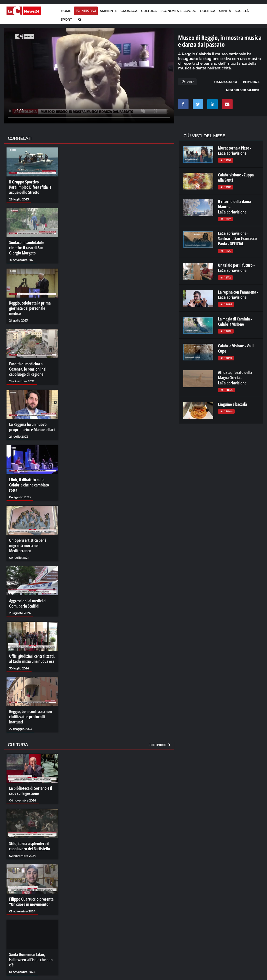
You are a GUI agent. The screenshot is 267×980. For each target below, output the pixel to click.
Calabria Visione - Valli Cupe (236, 348)
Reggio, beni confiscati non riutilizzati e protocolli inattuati (31, 717)
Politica (208, 11)
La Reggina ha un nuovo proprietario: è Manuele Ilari (32, 427)
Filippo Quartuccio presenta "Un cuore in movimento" (31, 902)
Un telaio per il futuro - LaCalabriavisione (236, 268)
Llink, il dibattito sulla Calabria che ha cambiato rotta (29, 485)
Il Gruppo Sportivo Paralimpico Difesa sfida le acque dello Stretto (30, 187)
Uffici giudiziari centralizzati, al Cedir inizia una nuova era (32, 659)
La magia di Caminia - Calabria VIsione (235, 322)
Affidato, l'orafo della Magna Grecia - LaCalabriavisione (235, 378)
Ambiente (108, 11)
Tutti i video (160, 745)
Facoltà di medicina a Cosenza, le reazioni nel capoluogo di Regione (28, 369)
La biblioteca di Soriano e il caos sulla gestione (31, 791)
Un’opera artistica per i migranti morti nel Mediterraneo (28, 545)
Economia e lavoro (178, 11)
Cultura (149, 11)
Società (242, 11)
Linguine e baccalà (232, 404)
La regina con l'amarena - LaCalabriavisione (238, 295)
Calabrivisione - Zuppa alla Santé (236, 177)
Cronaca (129, 11)
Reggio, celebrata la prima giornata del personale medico (30, 308)
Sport (66, 19)
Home (66, 11)
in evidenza (251, 82)
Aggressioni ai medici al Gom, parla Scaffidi (28, 603)
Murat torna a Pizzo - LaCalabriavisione (235, 151)
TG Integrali (86, 11)
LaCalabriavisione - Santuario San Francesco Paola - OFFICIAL (237, 239)
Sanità (225, 11)
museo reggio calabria (243, 90)
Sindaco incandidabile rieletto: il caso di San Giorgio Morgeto (27, 248)
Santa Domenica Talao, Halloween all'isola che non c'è (31, 960)
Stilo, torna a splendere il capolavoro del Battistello (30, 846)
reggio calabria (225, 82)
